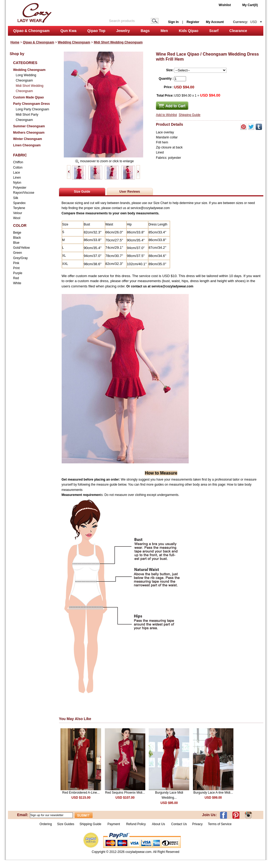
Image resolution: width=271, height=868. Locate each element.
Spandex (19, 203)
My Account (215, 22)
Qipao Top (96, 31)
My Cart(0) (250, 5)
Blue (16, 243)
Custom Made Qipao (29, 97)
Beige (17, 233)
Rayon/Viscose (24, 193)
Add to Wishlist (166, 115)
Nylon (17, 183)
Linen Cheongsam (27, 145)
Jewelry (123, 31)
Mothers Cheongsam (29, 133)
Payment (114, 824)
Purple (18, 273)
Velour (18, 213)
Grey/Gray (21, 258)
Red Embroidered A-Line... (81, 793)
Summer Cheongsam (29, 126)
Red (16, 278)
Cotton (18, 168)
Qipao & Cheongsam (31, 31)
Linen (17, 178)
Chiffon (18, 162)
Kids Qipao (189, 31)
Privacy (197, 824)
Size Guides (66, 824)
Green (18, 253)
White (17, 283)
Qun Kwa (68, 31)
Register (193, 22)
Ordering (46, 824)
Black (17, 238)
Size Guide (82, 192)
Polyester (20, 188)
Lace (17, 173)
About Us (159, 824)
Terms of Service (220, 824)
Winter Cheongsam (28, 139)
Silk (16, 198)
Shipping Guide (189, 115)
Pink (16, 263)
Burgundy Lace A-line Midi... (213, 793)
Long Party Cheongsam (33, 109)
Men (164, 31)
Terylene (19, 208)
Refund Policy (136, 824)
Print (17, 268)
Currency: (245, 22)
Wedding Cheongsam (74, 42)
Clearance (238, 31)
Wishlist (225, 5)
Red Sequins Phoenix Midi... (125, 793)
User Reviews (130, 192)
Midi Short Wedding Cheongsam (118, 42)
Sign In (173, 22)
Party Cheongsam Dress (32, 104)
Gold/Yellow (22, 248)
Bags (145, 31)
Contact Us (179, 824)
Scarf (214, 31)
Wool (17, 218)
